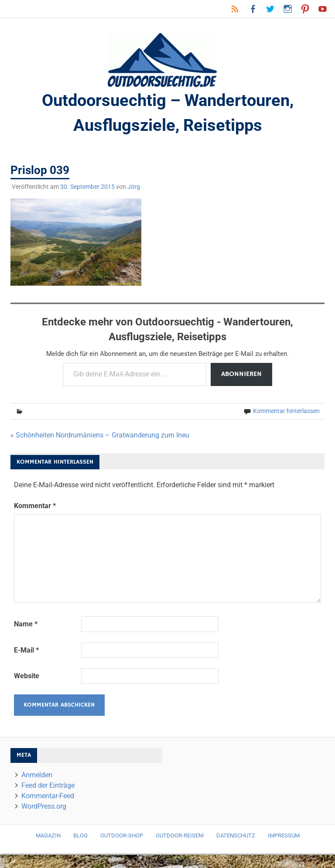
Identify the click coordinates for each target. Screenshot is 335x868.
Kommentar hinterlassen (286, 411)
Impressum (284, 836)
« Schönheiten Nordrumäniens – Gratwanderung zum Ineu (100, 435)
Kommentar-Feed (48, 796)
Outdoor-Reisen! (180, 836)
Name (26, 624)
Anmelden (37, 775)
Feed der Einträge (48, 785)
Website (27, 676)
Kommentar (35, 506)
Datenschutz (236, 836)
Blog (80, 836)
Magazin (48, 836)
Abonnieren (241, 374)
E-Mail (26, 650)
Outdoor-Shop (122, 836)
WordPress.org (44, 806)
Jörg (134, 187)
